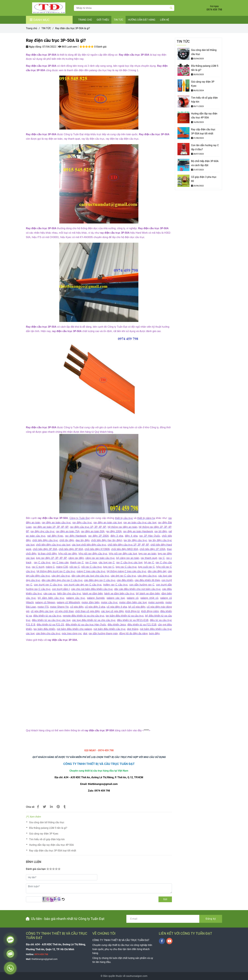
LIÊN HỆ (165, 20)
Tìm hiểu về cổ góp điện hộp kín (47, 839)
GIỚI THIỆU (103, 20)
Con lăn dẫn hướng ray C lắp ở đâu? (205, 147)
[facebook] (162, 941)
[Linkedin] (51, 807)
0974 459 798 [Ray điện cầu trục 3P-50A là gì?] (214, 10)
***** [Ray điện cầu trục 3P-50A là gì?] (146, 730)
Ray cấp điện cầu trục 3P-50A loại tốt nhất (53, 851)
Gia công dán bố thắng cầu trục (47, 822)
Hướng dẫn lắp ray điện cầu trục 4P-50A (51, 845)
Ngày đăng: (34, 47)
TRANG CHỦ (85, 20)
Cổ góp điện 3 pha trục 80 (204, 179)
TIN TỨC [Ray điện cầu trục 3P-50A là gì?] (46, 28)
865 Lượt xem (68, 47)
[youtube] (169, 941)
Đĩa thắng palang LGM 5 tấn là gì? (48, 828)
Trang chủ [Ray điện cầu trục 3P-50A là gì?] (32, 28)
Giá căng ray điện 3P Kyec (44, 834)
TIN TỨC (118, 20)
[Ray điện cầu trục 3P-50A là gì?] (49, 8)
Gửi (165, 899)
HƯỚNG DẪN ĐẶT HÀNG (142, 20)
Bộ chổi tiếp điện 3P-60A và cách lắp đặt (205, 163)
